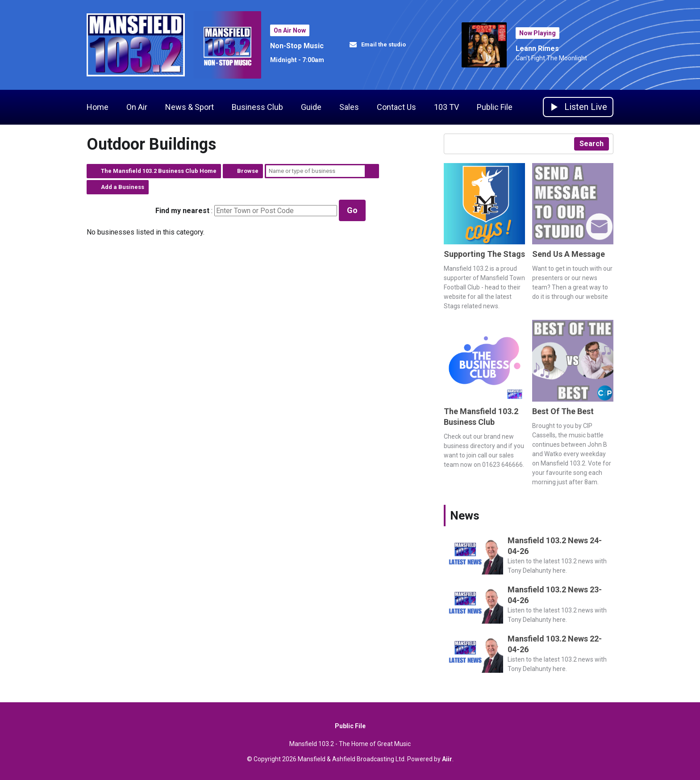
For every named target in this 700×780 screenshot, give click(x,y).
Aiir (447, 759)
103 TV (446, 107)
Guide (311, 107)
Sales (349, 107)
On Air (137, 107)
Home (98, 107)
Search (372, 171)
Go (352, 210)
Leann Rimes (537, 48)
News (465, 516)
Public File (495, 107)
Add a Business (123, 187)
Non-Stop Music (297, 46)
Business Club (257, 107)
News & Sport (190, 107)
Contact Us (396, 107)
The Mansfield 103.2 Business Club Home (159, 171)
